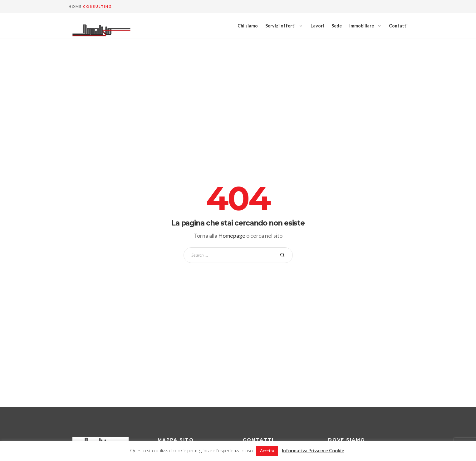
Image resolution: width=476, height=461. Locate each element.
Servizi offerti (280, 26)
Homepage (232, 235)
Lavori (317, 26)
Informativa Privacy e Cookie (313, 450)
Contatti (398, 26)
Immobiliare (362, 26)
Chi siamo (248, 26)
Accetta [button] (267, 451)
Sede (337, 26)
